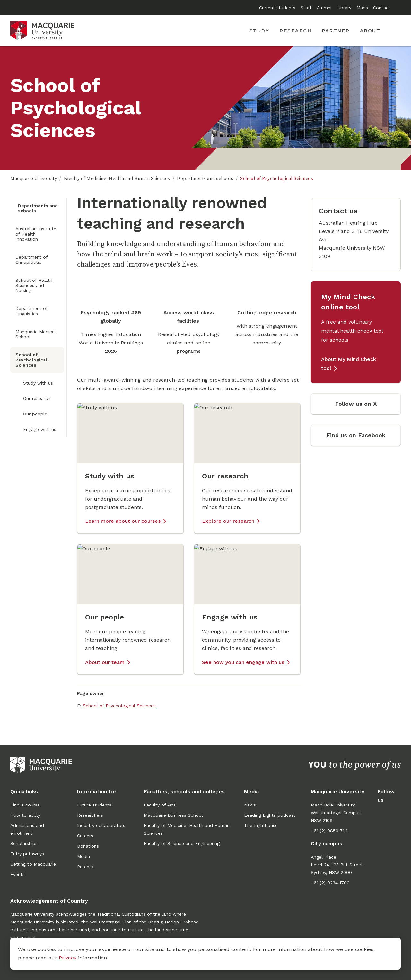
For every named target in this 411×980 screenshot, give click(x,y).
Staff (306, 8)
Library (344, 8)
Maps (362, 8)
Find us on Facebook (356, 435)
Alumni (324, 8)
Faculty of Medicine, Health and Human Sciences (117, 179)
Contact (382, 8)
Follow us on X (356, 404)
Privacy (68, 958)
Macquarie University (34, 179)
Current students (277, 8)
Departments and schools (205, 179)
